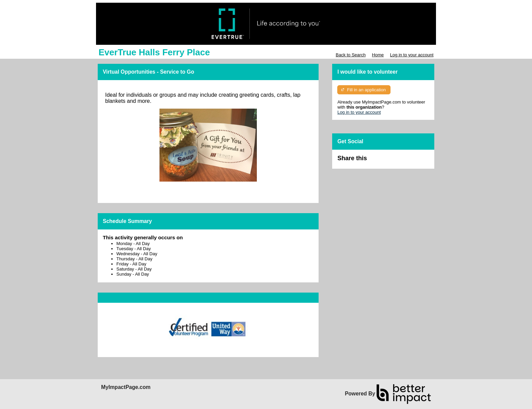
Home (378, 55)
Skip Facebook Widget (389, 161)
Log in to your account (412, 55)
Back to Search (350, 55)
